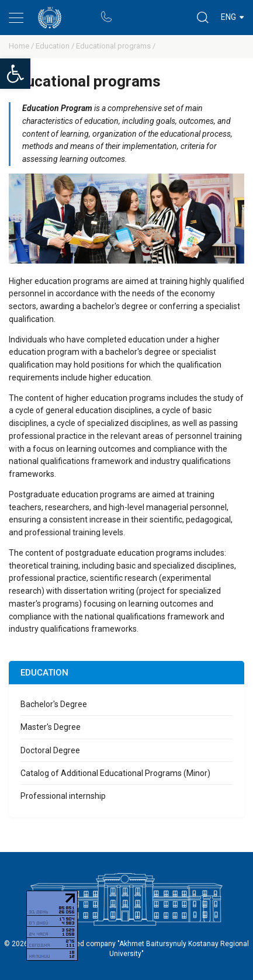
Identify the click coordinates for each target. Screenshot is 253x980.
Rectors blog (151, 11)
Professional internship (63, 796)
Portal (128, 11)
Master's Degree (51, 727)
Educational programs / (116, 46)
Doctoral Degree (50, 750)
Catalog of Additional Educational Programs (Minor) (115, 773)
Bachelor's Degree (54, 704)
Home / (22, 46)
